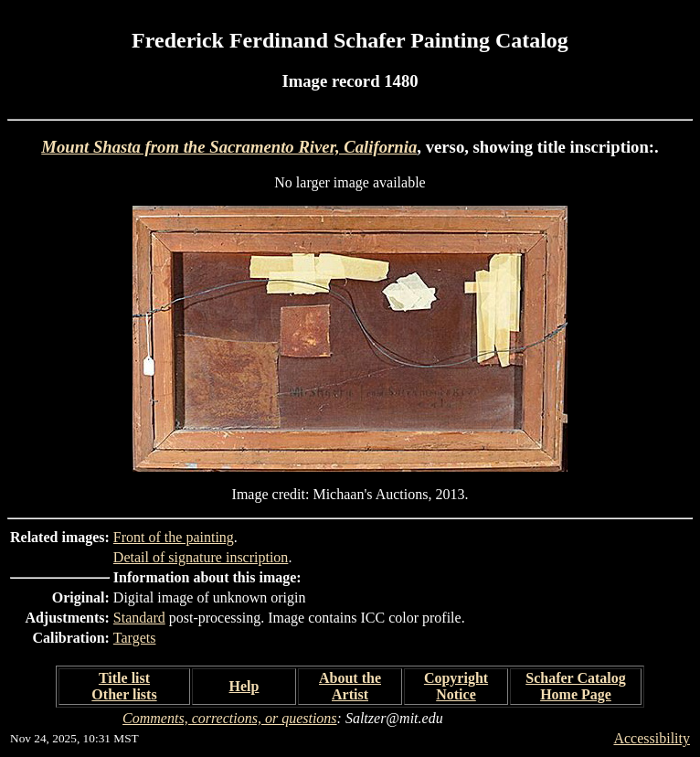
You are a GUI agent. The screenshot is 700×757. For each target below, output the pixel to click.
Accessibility (652, 738)
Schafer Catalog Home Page (575, 686)
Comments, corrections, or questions (230, 718)
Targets (135, 638)
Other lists (124, 694)
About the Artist (350, 686)
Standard (139, 618)
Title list (124, 678)
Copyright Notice (456, 686)
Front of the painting (174, 537)
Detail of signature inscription (201, 557)
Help (244, 686)
